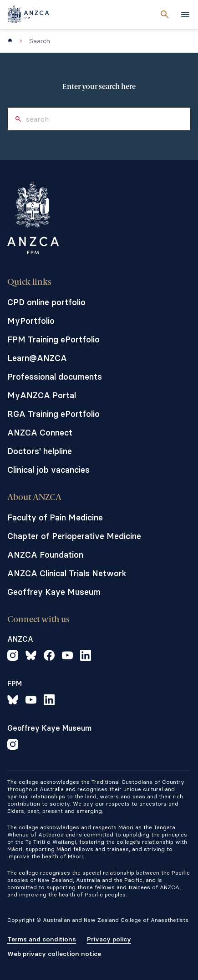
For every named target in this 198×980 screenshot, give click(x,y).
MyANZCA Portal (42, 395)
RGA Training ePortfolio (53, 414)
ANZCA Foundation (45, 555)
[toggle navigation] (185, 15)
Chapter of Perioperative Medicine (74, 536)
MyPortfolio (31, 321)
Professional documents (55, 377)
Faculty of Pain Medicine (55, 517)
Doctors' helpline (40, 451)
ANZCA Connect (40, 433)
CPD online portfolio (46, 302)
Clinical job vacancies (48, 470)
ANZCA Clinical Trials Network (67, 573)
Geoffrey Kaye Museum (54, 592)
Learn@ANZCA (37, 358)
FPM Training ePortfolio (53, 339)
